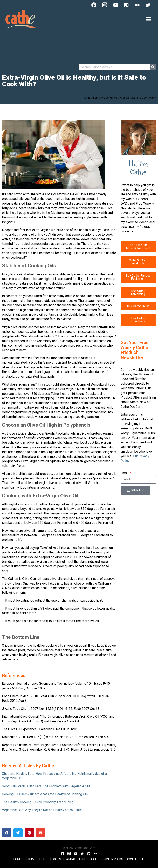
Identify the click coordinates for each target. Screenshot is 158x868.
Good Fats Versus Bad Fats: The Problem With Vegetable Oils (46, 786)
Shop (41, 859)
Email (125, 473)
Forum (30, 859)
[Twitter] (148, 5)
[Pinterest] (126, 5)
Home (17, 859)
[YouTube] (116, 5)
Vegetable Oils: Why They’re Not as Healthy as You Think (42, 810)
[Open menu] (148, 19)
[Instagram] (105, 5)
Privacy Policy (113, 859)
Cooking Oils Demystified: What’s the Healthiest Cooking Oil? (45, 794)
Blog (52, 859)
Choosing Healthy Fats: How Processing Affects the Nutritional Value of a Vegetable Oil (54, 776)
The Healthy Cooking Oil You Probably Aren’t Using (38, 802)
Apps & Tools (89, 859)
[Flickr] (137, 5)
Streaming (67, 859)
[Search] (153, 67)
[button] (7, 833)
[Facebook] (94, 5)
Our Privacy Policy (135, 459)
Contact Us (136, 859)
